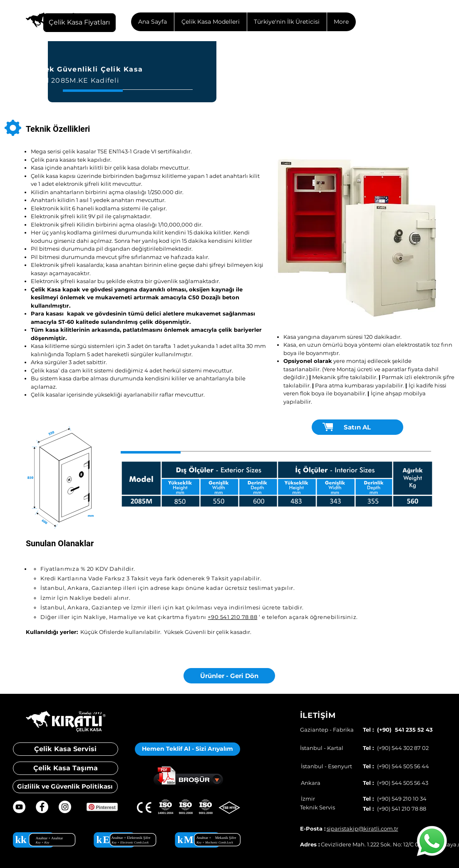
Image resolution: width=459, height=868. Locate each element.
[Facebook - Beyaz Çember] (42, 807)
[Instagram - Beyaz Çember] (65, 807)
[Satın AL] (357, 427)
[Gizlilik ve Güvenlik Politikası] (65, 787)
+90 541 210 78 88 (232, 617)
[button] (357, 236)
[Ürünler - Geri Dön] (229, 676)
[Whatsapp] (432, 841)
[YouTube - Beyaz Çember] (19, 807)
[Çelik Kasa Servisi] (66, 749)
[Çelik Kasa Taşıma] (66, 768)
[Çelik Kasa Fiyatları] (79, 23)
